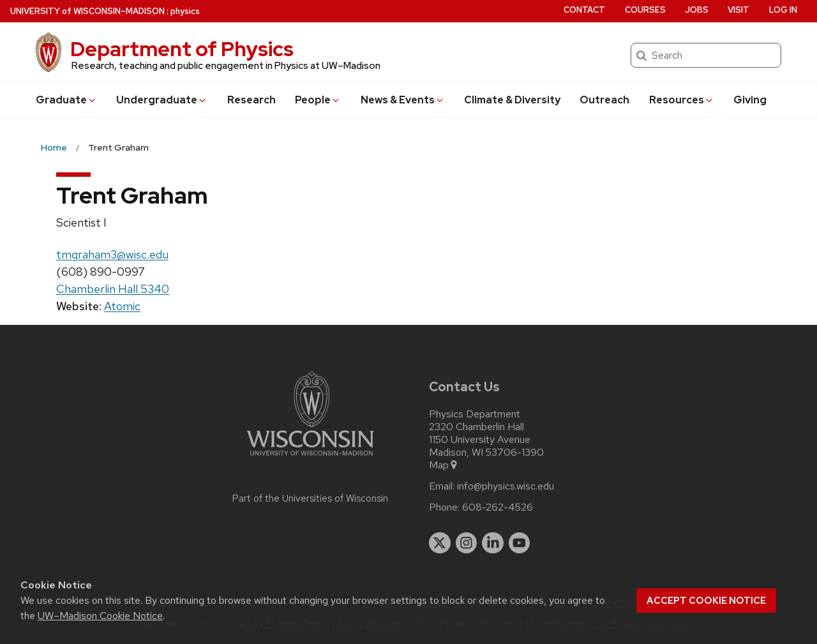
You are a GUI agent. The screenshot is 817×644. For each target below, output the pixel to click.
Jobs (697, 10)
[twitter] (440, 543)
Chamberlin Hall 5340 (113, 289)
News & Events (403, 100)
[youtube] (520, 543)
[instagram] (467, 543)
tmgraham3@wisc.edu (112, 254)
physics (185, 11)
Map (444, 465)
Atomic (122, 306)
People (318, 100)
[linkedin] (493, 543)
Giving (750, 100)
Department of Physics (182, 49)
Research (251, 100)
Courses (645, 10)
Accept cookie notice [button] (706, 601)
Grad (66, 100)
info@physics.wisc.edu (506, 486)
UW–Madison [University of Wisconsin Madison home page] (87, 11)
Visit (738, 10)
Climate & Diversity (512, 100)
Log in (783, 10)
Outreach (604, 100)
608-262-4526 (498, 507)
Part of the (310, 498)
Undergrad (162, 100)
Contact (584, 10)
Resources (682, 100)
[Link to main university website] (310, 458)
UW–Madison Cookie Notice (100, 616)
